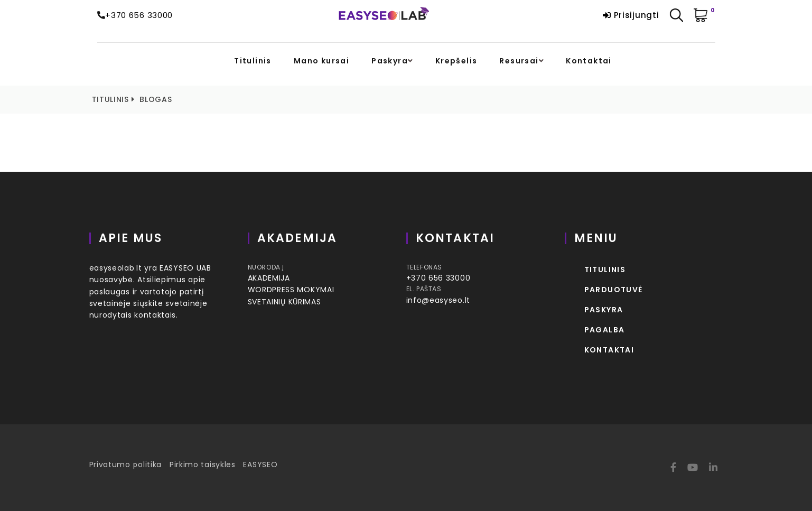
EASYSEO (260, 464)
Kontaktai (589, 61)
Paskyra (390, 61)
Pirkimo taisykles (203, 464)
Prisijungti (631, 15)
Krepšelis (456, 61)
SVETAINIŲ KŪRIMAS (284, 302)
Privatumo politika (126, 464)
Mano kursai (321, 61)
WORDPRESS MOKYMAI (291, 290)
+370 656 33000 (139, 15)
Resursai (519, 61)
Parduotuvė (614, 290)
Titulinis (253, 61)
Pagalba (605, 330)
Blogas (156, 99)
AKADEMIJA (269, 278)
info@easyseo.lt (438, 300)
